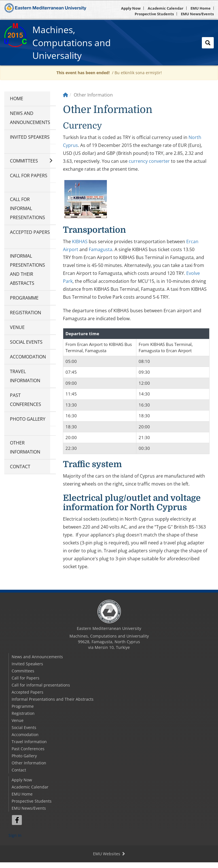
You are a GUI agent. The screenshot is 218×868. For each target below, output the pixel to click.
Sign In (15, 835)
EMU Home (201, 8)
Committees (24, 161)
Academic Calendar (166, 8)
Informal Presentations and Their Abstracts (27, 270)
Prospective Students (154, 14)
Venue (17, 327)
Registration (26, 313)
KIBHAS (80, 241)
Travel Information (25, 376)
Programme (24, 298)
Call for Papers (29, 176)
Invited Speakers (30, 137)
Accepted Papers (30, 232)
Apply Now (131, 8)
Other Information (25, 447)
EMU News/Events (197, 14)
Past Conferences (26, 400)
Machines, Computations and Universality (72, 42)
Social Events (26, 342)
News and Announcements (30, 118)
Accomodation (28, 357)
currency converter (149, 161)
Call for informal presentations (27, 208)
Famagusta (100, 249)
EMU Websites (109, 854)
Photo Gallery (28, 419)
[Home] (65, 95)
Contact (20, 467)
